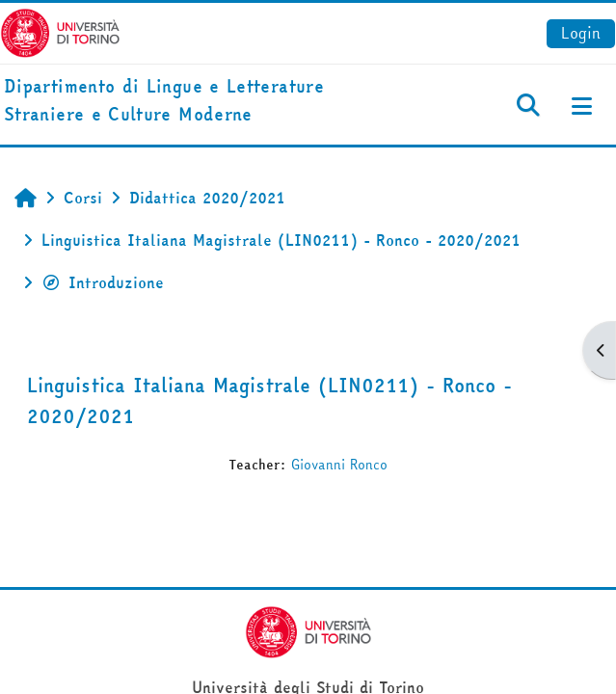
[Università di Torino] (60, 31)
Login (581, 33)
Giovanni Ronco (339, 465)
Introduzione (103, 282)
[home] (205, 101)
